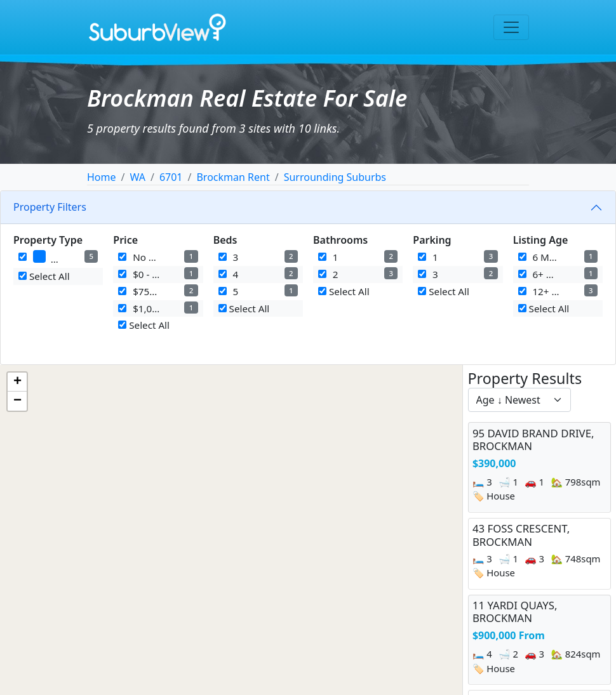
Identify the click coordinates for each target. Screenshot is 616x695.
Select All (44, 276)
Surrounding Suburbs (335, 177)
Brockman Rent (233, 177)
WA (137, 177)
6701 (171, 177)
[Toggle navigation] (511, 27)
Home (102, 177)
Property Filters (50, 207)
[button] (17, 382)
